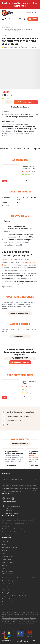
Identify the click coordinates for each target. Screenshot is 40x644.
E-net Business (22, 621)
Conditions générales (21, 614)
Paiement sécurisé (8, 584)
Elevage (4, 550)
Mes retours (6, 526)
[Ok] (36, 479)
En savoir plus (16, 149)
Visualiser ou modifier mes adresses (14, 529)
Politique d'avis (7, 590)
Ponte (4, 553)
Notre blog (5, 565)
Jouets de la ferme (8, 562)
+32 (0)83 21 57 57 (12, 513)
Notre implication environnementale (14, 593)
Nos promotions (7, 599)
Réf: (3, 111)
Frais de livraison (7, 587)
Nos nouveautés (7, 602)
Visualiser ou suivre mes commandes (14, 523)
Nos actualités (20, 439)
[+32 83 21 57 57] (36, 13)
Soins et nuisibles (8, 556)
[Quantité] (7, 102)
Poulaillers (5, 541)
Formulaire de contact (20, 362)
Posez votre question (31, 47)
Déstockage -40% (8, 571)
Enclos (4, 544)
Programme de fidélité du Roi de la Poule (15, 596)
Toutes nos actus (19, 444)
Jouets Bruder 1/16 (7, 27)
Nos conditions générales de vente (13, 581)
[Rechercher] (20, 19)
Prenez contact (7, 259)
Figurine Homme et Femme (29, 383)
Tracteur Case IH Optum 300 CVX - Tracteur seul (28, 168)
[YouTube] (8, 498)
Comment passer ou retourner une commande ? (18, 520)
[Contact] (30, 13)
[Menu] (6, 19)
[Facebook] (4, 498)
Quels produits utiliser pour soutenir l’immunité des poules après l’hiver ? (14, 452)
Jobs (3, 568)
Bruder (4, 35)
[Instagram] (13, 498)
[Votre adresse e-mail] (20, 479)
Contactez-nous (7, 605)
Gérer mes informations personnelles (14, 532)
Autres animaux (7, 559)
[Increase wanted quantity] (11, 102)
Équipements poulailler (9, 547)
